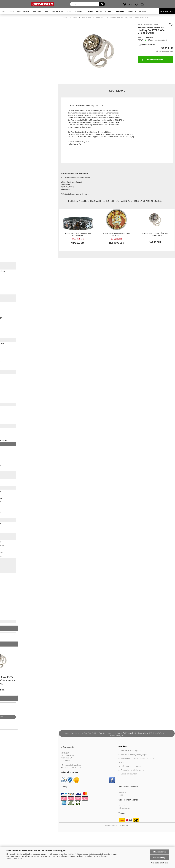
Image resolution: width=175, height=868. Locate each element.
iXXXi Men (132, 11)
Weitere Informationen (160, 863)
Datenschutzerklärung (14, 859)
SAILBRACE (120, 11)
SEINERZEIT (79, 11)
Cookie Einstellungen (129, 774)
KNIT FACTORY (58, 11)
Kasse (121, 795)
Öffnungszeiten (124, 808)
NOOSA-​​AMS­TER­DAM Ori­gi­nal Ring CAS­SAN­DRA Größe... (155, 234)
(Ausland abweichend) (160, 40)
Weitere (143, 11)
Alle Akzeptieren (159, 852)
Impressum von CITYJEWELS (131, 751)
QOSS (69, 11)
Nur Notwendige (159, 858)
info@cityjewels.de (74, 765)
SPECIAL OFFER (8, 11)
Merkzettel (122, 793)
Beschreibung (117, 91)
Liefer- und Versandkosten (131, 766)
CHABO (99, 11)
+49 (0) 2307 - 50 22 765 (73, 767)
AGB (122, 762)
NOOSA (90, 11)
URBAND (109, 11)
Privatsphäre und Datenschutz (132, 770)
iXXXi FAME (37, 11)
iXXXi (47, 11)
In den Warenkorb (153, 59)
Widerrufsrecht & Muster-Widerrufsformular (137, 759)
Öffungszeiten (167, 11)
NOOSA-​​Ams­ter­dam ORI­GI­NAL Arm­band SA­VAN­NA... (78, 234)
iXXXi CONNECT (23, 11)
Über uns (122, 806)
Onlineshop (108, 826)
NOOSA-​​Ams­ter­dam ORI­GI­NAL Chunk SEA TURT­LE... (117, 234)
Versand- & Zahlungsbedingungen (134, 755)
